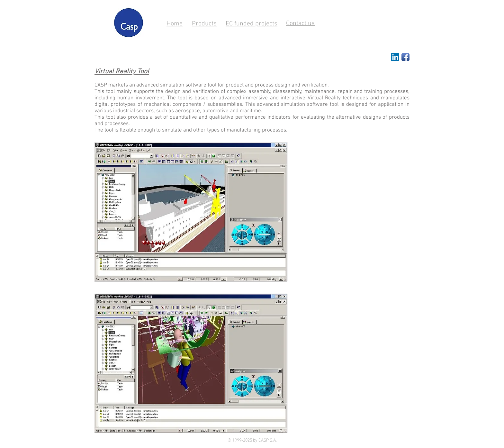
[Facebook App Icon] (405, 57)
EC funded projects (252, 24)
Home (175, 24)
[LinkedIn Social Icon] (395, 57)
